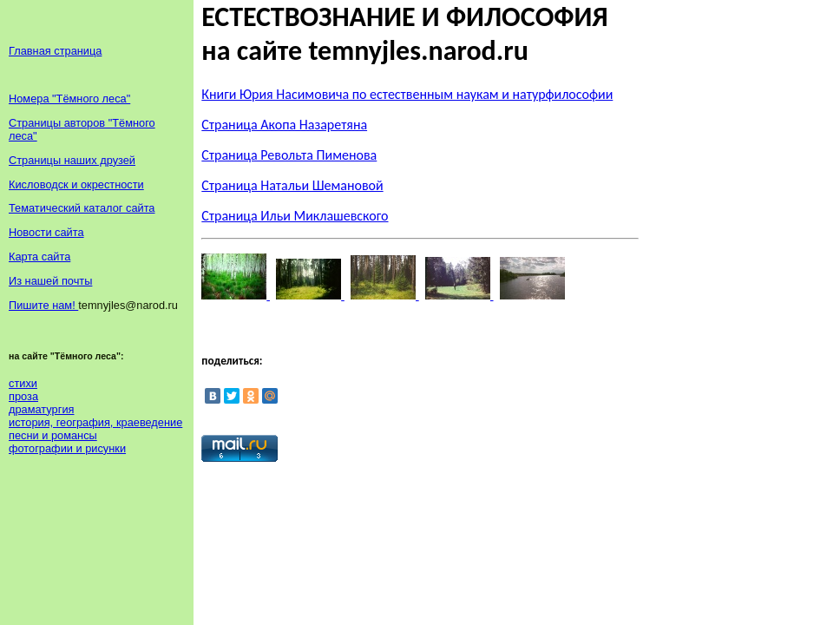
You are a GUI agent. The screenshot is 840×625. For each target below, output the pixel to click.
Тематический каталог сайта (82, 208)
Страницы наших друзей (72, 160)
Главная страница (55, 51)
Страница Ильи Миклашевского (295, 216)
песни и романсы (53, 435)
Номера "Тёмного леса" (69, 99)
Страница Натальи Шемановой (292, 185)
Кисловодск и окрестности (76, 184)
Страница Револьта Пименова (289, 155)
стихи (23, 383)
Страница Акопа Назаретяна (284, 125)
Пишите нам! (43, 305)
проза (23, 396)
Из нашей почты (50, 281)
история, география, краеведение (95, 422)
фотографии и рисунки (67, 448)
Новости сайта (46, 232)
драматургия (41, 409)
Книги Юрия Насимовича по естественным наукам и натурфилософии (407, 94)
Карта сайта (39, 257)
